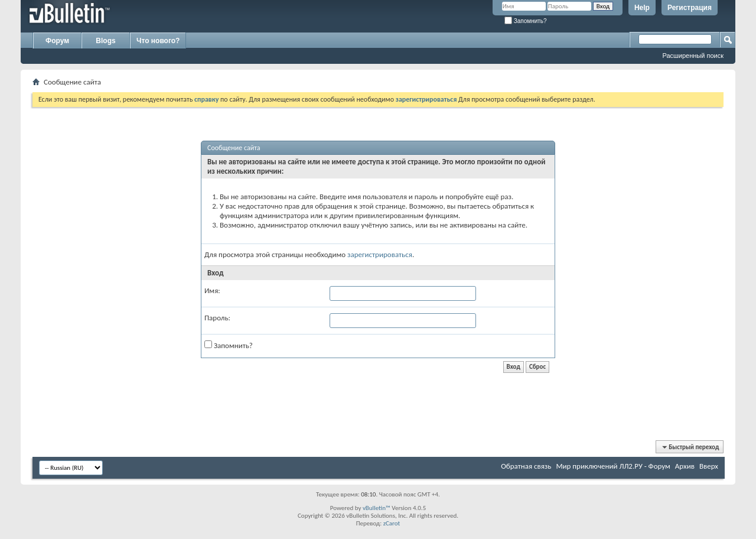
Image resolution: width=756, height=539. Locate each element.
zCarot (392, 523)
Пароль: (217, 318)
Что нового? (158, 41)
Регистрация (690, 8)
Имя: (212, 290)
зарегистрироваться (380, 254)
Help (642, 8)
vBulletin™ (377, 508)
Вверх (709, 466)
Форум (57, 41)
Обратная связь (526, 466)
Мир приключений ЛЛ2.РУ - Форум (613, 466)
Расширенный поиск (693, 56)
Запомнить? (526, 21)
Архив (685, 466)
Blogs (105, 41)
